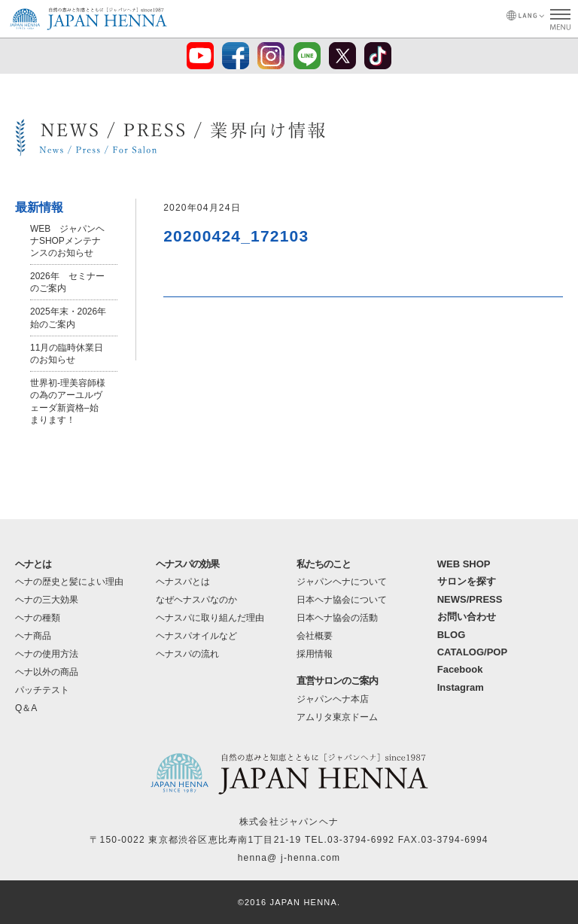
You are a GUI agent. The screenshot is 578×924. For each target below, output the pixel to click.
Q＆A (26, 708)
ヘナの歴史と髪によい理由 (69, 582)
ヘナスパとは (183, 582)
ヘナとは (33, 564)
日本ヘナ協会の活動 (337, 618)
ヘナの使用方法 (47, 654)
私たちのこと (324, 564)
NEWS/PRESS (470, 599)
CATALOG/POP (472, 652)
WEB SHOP (464, 564)
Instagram (461, 687)
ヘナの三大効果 (47, 600)
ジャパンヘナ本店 (333, 699)
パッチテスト (42, 690)
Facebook (460, 669)
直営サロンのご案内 (337, 681)
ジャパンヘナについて (342, 582)
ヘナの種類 (38, 618)
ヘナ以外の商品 (47, 672)
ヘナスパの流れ (187, 654)
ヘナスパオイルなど (196, 636)
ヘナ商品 (33, 636)
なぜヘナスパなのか (196, 600)
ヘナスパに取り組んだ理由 (210, 618)
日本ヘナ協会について (342, 600)
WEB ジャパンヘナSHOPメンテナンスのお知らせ (67, 241)
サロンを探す (467, 581)
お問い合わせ (467, 617)
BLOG (452, 635)
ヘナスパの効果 (187, 564)
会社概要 (315, 636)
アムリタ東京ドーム (337, 717)
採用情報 (315, 654)
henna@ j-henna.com (289, 858)
